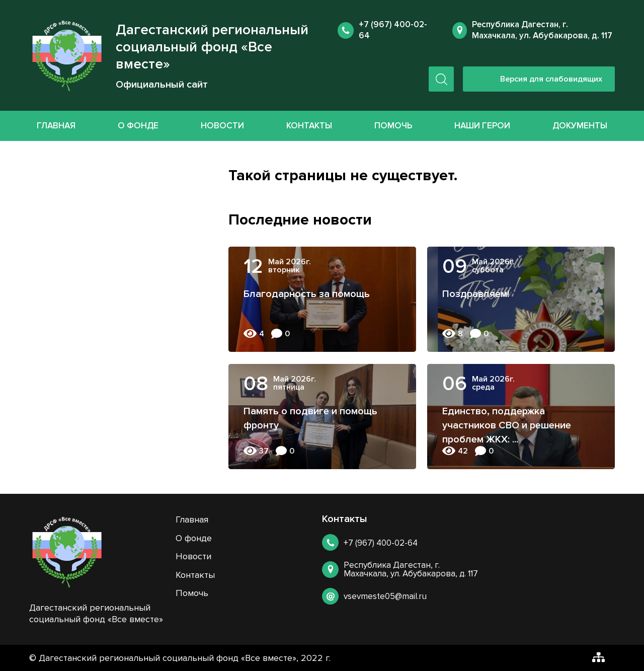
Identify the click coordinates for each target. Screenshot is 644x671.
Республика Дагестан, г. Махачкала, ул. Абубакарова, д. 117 (542, 30)
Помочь (393, 126)
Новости (222, 126)
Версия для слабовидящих (551, 79)
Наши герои (482, 126)
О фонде (138, 126)
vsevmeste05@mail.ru (385, 596)
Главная (56, 126)
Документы (580, 126)
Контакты (309, 126)
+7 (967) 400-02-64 (381, 543)
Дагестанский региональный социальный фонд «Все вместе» (212, 47)
